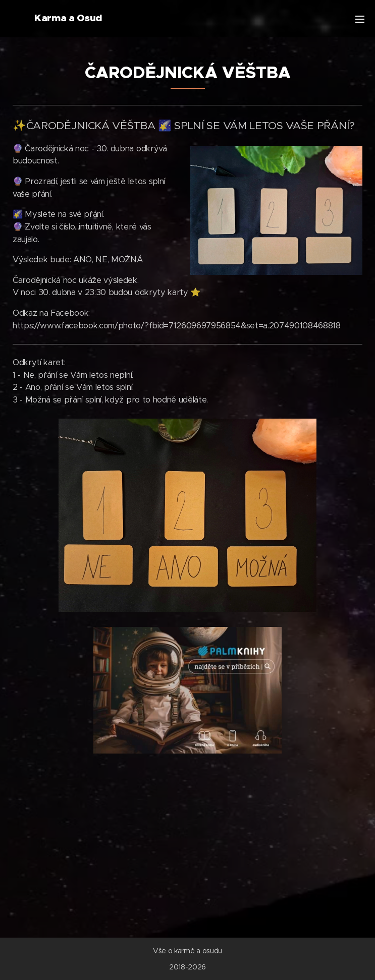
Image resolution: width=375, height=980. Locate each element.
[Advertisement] (187, 839)
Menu (360, 19)
